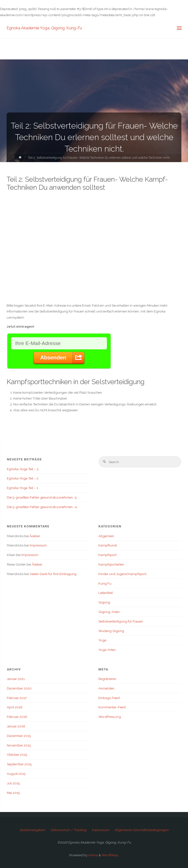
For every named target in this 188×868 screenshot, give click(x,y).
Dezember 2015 (19, 736)
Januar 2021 (16, 679)
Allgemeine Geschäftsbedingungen (141, 830)
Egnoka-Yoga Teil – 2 (23, 478)
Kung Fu (105, 583)
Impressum (38, 545)
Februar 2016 (17, 717)
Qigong (104, 602)
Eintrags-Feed (109, 698)
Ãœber (35, 536)
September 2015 (19, 764)
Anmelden (106, 688)
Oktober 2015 (17, 755)
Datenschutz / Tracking (68, 830)
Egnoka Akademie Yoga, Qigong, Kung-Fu (44, 28)
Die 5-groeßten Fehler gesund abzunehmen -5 (42, 497)
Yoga (102, 640)
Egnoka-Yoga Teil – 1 (23, 488)
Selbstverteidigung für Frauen (121, 621)
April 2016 (15, 707)
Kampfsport (107, 555)
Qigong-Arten (109, 612)
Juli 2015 (13, 783)
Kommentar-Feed (112, 707)
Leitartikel (106, 593)
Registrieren (107, 679)
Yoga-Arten (107, 650)
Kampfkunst (108, 545)
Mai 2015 (13, 793)
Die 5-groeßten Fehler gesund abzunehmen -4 (42, 507)
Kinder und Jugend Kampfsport (122, 574)
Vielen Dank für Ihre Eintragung (53, 574)
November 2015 (19, 745)
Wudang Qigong (111, 631)
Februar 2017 (17, 698)
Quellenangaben (32, 830)
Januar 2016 (16, 726)
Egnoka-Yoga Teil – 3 (23, 469)
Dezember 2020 (19, 688)
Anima (93, 855)
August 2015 (16, 774)
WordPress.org (110, 717)
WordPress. (110, 855)
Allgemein (106, 536)
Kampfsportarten (111, 564)
